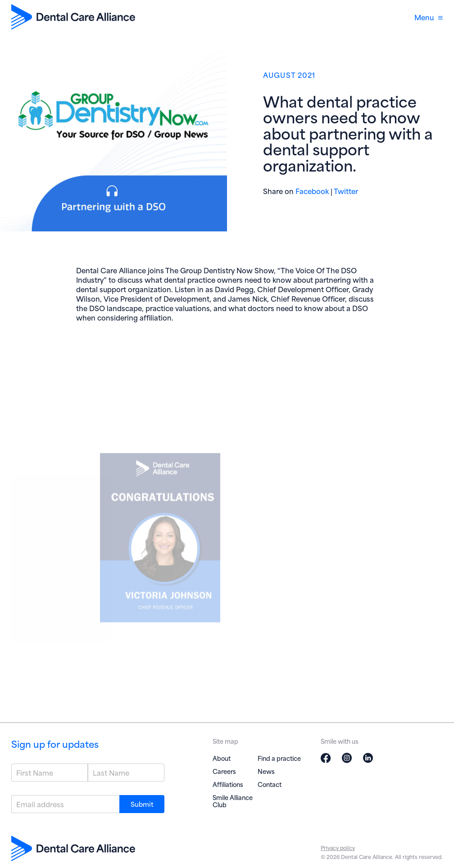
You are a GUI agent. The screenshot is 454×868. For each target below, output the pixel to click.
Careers (224, 771)
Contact (270, 784)
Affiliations (228, 784)
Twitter (346, 191)
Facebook (312, 191)
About (222, 758)
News (266, 771)
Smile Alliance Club (233, 801)
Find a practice (279, 758)
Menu (429, 17)
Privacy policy (338, 848)
